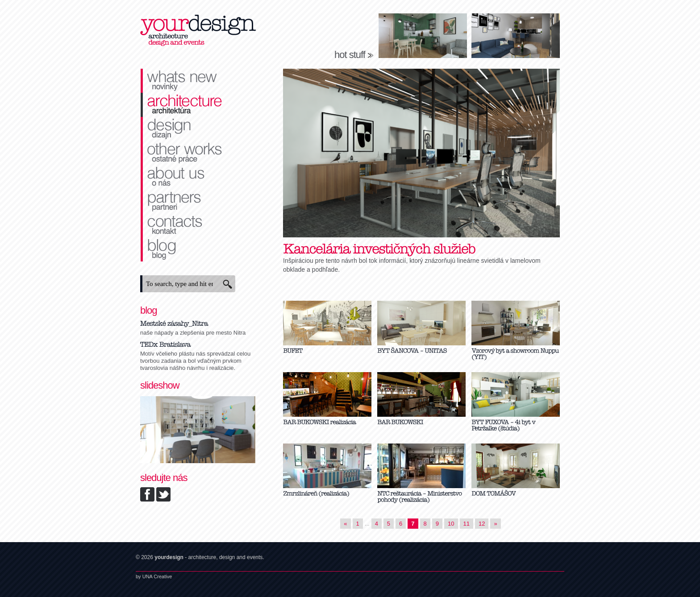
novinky (198, 81)
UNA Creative (157, 576)
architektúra (198, 105)
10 (451, 524)
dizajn (198, 129)
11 (467, 524)
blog (198, 249)
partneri (198, 201)
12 (482, 524)
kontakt (198, 225)
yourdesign (198, 31)
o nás (198, 177)
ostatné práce (198, 153)
